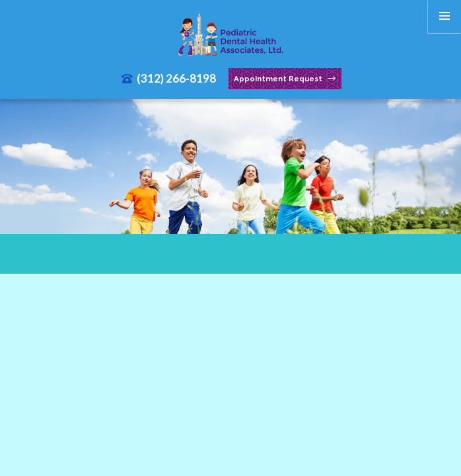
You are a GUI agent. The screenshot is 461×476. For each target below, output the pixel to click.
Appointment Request (285, 79)
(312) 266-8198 (169, 78)
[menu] (444, 17)
